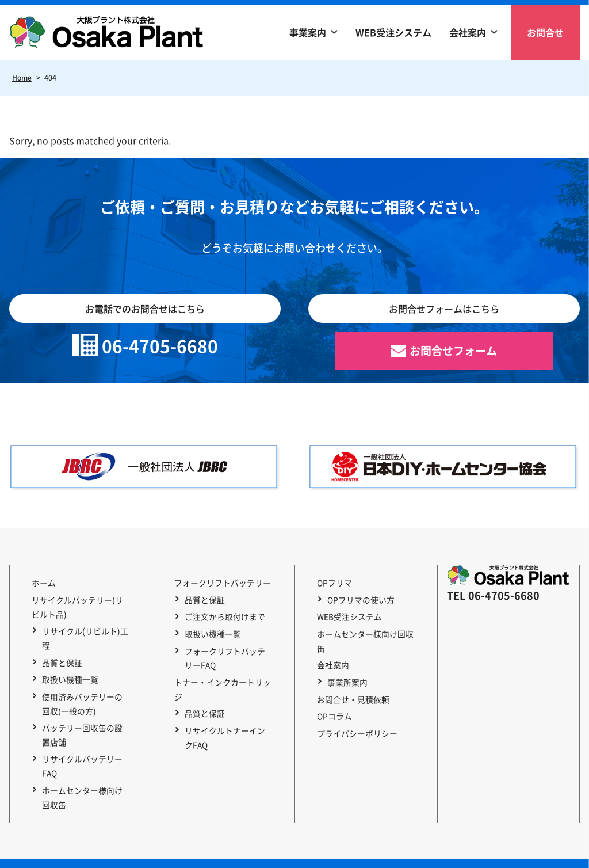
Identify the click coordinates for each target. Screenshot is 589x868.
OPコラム (331, 684)
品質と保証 (60, 655)
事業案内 (308, 32)
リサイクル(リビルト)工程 (83, 633)
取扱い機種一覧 (68, 669)
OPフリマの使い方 (359, 597)
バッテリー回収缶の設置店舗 (85, 720)
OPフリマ (331, 583)
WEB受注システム (393, 32)
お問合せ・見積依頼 (350, 669)
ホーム (40, 583)
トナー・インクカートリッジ (223, 669)
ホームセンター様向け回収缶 (85, 778)
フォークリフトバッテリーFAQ (227, 648)
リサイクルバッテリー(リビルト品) (78, 604)
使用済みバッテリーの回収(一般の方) (85, 691)
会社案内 (468, 32)
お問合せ (545, 32)
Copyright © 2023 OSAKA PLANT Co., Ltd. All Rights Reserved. (295, 853)
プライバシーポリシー (354, 698)
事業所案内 (346, 655)
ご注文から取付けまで (223, 611)
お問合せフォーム (453, 351)
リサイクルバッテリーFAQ (81, 749)
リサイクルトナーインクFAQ (227, 705)
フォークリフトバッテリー (219, 583)
